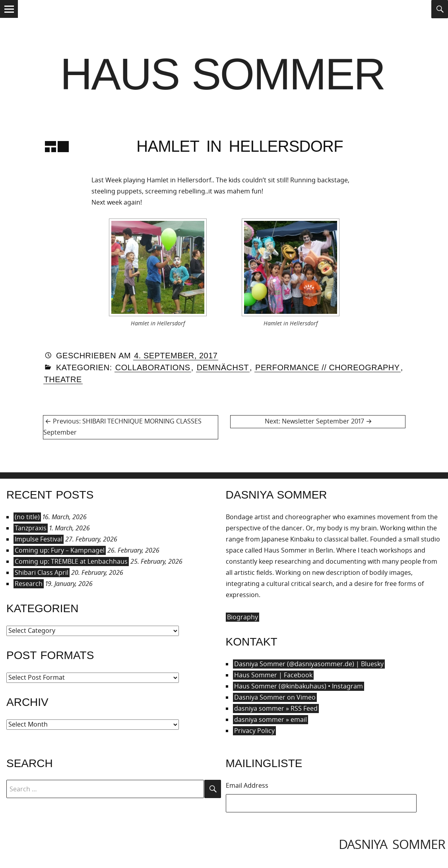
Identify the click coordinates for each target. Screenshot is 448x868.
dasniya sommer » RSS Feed (276, 708)
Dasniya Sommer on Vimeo (275, 697)
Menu (9, 17)
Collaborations (153, 367)
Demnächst (223, 367)
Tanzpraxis (31, 528)
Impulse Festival (39, 539)
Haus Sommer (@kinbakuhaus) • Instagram (299, 686)
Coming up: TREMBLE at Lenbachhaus (71, 561)
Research (29, 584)
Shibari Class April (42, 572)
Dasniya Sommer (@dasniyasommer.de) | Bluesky (309, 664)
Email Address (247, 785)
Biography (242, 617)
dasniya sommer (392, 844)
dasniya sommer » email (271, 719)
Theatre (63, 379)
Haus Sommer (222, 74)
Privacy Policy (254, 731)
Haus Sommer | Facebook (273, 675)
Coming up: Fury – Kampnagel (60, 550)
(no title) (27, 517)
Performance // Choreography (328, 367)
